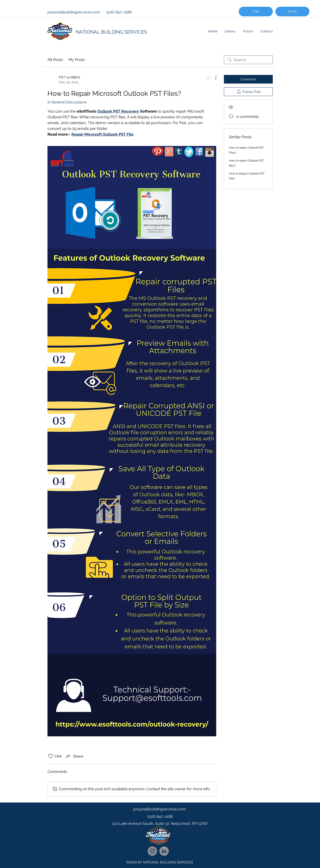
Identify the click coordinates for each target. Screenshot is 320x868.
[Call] (256, 12)
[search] (248, 60)
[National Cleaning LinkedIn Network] (164, 851)
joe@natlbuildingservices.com (74, 12)
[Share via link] (74, 756)
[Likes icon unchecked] (51, 756)
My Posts (77, 60)
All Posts (55, 60)
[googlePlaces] (160, 833)
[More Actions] (213, 78)
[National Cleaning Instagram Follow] (152, 851)
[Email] (292, 12)
